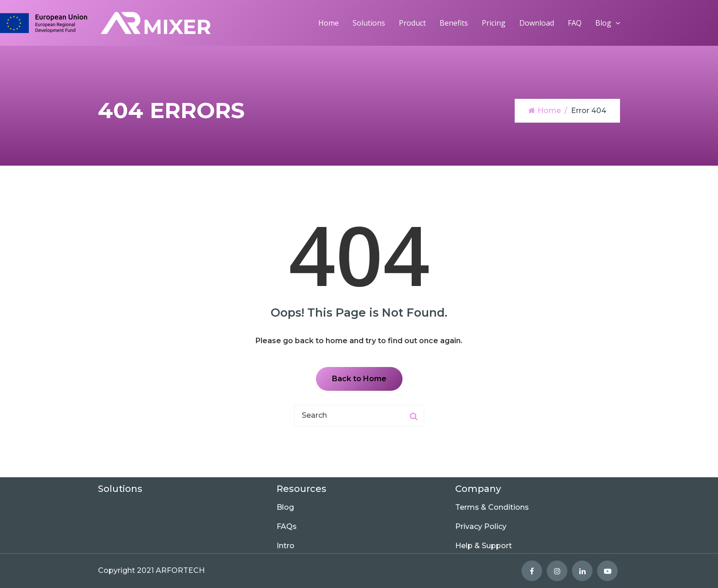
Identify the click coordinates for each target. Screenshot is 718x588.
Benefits (454, 23)
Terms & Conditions (492, 507)
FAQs (287, 526)
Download (537, 23)
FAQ (575, 23)
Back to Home (359, 379)
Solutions (369, 23)
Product (412, 23)
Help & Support (484, 546)
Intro (286, 546)
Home (329, 23)
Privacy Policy (481, 526)
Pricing (494, 23)
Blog (603, 23)
